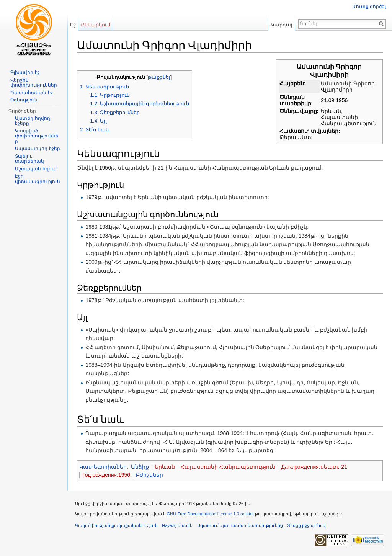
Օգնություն (24, 100)
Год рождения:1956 (106, 475)
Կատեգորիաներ (103, 467)
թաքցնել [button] (159, 77)
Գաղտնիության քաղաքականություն (116, 525)
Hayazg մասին (177, 525)
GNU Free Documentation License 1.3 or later (210, 514)
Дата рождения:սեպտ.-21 (314, 467)
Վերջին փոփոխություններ (34, 83)
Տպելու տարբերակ (29, 159)
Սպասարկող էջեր (37, 149)
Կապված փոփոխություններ (37, 136)
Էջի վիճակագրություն (38, 179)
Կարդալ (282, 25)
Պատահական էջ (31, 93)
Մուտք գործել (369, 7)
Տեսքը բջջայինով (306, 525)
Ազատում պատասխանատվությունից (240, 525)
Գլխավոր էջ (25, 72)
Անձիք (140, 467)
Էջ (73, 25)
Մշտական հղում (36, 169)
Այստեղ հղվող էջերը (32, 121)
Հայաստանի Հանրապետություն (228, 467)
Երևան (165, 467)
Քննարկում (96, 25)
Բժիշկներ (149, 475)
